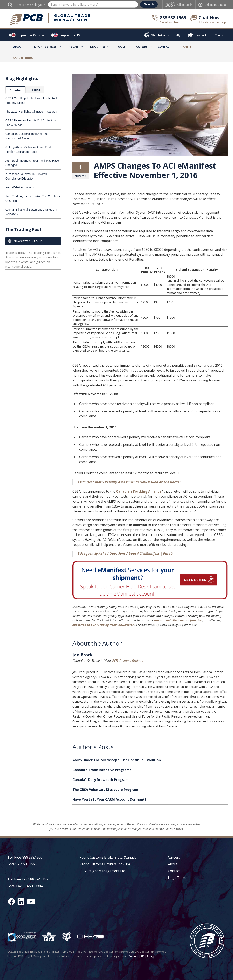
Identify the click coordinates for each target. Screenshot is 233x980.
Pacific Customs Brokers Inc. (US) (105, 864)
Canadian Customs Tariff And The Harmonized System (27, 136)
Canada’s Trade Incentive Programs (102, 770)
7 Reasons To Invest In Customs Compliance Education (26, 176)
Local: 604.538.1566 (22, 864)
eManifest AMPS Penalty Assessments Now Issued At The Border (129, 482)
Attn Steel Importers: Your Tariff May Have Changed (32, 163)
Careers (174, 857)
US (143, 956)
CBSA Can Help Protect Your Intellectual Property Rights (31, 100)
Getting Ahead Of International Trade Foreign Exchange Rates (29, 149)
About (18, 47)
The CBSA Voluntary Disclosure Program (105, 790)
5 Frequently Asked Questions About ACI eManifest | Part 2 (125, 554)
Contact (164, 47)
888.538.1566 (173, 18)
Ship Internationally (166, 35)
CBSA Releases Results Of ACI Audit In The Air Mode (31, 123)
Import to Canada (31, 35)
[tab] (15, 90)
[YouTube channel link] (31, 902)
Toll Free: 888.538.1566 (25, 857)
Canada (133, 956)
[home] (50, 19)
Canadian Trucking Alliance (138, 491)
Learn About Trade (209, 35)
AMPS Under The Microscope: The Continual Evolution (117, 760)
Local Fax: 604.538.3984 (25, 886)
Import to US (70, 35)
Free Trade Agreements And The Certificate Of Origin (33, 198)
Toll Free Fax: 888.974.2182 (28, 879)
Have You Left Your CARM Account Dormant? (109, 799)
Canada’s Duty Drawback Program (101, 780)
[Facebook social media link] (12, 902)
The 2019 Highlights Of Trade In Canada (31, 112)
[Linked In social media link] (21, 902)
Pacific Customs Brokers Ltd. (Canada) (108, 857)
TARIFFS (186, 47)
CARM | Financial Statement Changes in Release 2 (31, 212)
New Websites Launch (20, 187)
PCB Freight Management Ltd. (103, 871)
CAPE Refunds (23, 58)
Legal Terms (178, 878)
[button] (45, 47)
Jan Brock (82, 655)
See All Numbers (170, 22)
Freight (152, 956)
